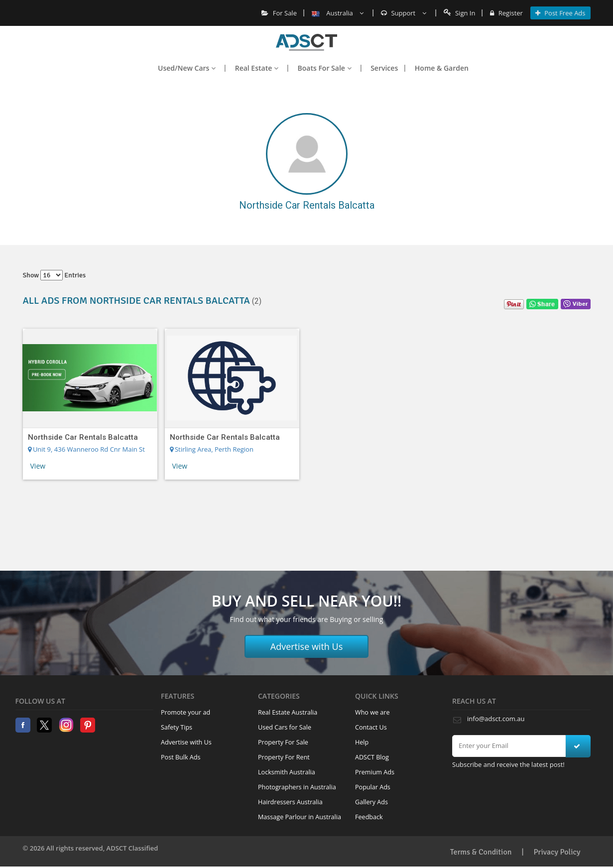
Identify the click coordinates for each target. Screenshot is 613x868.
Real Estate (257, 68)
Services (384, 68)
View (38, 466)
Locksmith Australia (287, 772)
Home (306, 42)
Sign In (460, 13)
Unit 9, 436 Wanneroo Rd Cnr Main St (86, 449)
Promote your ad (185, 712)
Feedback (369, 817)
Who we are (372, 712)
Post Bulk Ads (181, 757)
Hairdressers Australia (290, 802)
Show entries (55, 275)
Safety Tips (177, 727)
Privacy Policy (557, 852)
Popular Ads (373, 787)
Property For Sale (283, 742)
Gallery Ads (371, 802)
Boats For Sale (325, 68)
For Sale (279, 13)
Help (362, 742)
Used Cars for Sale (285, 727)
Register (506, 13)
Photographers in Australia (297, 787)
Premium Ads (375, 772)
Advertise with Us (307, 646)
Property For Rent (284, 757)
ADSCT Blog (372, 757)
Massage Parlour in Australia (300, 817)
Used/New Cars (187, 68)
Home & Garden (442, 68)
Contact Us (371, 727)
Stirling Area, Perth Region (212, 449)
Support (404, 13)
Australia (338, 13)
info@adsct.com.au (496, 719)
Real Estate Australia (288, 712)
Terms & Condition (481, 852)
